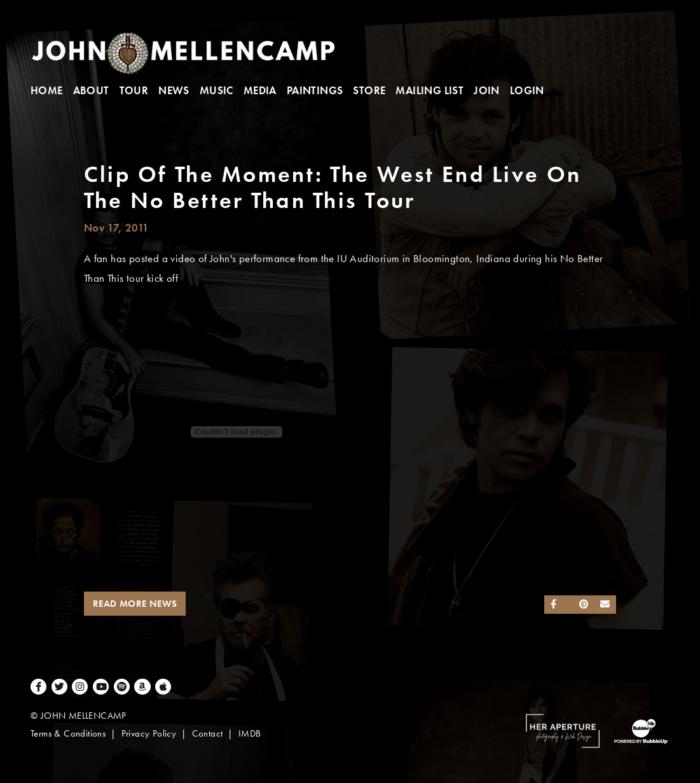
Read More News (135, 604)
